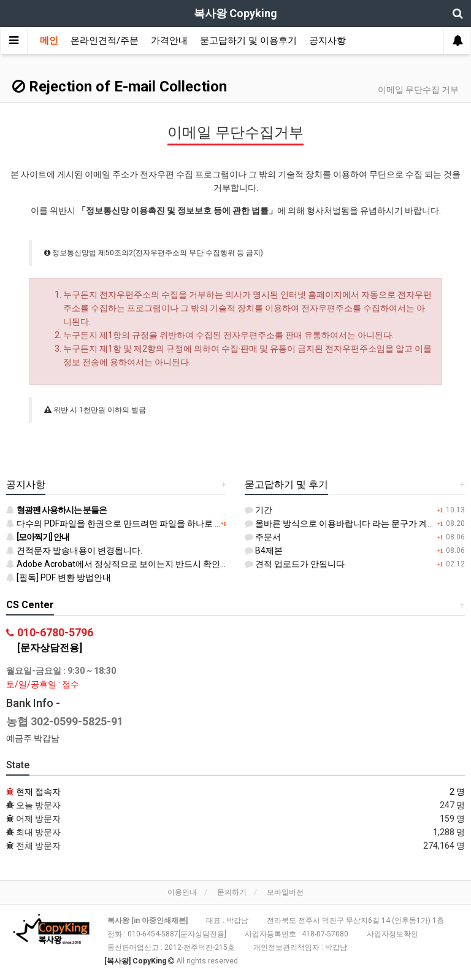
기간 (258, 510)
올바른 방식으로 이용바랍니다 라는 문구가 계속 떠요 (350, 523)
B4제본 (264, 550)
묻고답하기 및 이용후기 (248, 41)
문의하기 (232, 892)
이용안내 (182, 892)
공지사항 (327, 41)
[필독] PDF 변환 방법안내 (59, 577)
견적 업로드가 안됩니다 (295, 564)
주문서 (263, 537)
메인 (49, 41)
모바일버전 (285, 892)
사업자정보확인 (392, 934)
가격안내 (169, 41)
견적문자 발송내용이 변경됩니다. (74, 550)
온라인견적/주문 (105, 41)
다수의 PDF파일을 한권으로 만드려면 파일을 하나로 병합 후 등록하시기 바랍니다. (166, 523)
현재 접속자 (38, 792)
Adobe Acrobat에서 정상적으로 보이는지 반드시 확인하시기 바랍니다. (145, 564)
